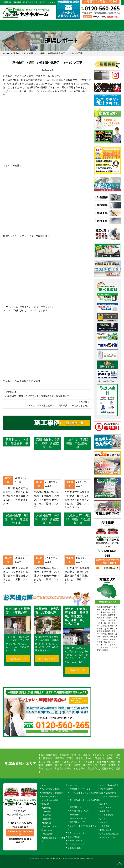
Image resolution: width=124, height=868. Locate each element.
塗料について (73, 785)
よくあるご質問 (106, 815)
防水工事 (47, 815)
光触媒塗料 (74, 815)
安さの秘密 (48, 834)
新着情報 (105, 826)
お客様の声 (105, 811)
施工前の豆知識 (74, 848)
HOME (9, 25)
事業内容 (27, 25)
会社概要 (98, 25)
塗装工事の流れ (44, 25)
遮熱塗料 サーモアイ (78, 822)
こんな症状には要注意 (51, 789)
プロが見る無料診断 (50, 800)
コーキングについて (76, 844)
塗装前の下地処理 (75, 840)
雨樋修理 (47, 823)
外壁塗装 (47, 808)
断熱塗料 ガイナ (76, 807)
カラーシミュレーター (77, 833)
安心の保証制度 (106, 789)
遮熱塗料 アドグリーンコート (82, 789)
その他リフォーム (51, 826)
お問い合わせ (106, 830)
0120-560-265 (22, 823)
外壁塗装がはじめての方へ (53, 793)
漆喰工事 (47, 819)
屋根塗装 (47, 811)
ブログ (103, 819)
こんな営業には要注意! (110, 834)
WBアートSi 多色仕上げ (80, 818)
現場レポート (106, 807)
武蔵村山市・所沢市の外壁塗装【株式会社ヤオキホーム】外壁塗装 (54, 858)
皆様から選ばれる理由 (109, 785)
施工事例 (80, 25)
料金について (62, 25)
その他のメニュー (107, 837)
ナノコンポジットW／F (79, 811)
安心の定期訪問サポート (110, 793)
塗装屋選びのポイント (51, 797)
